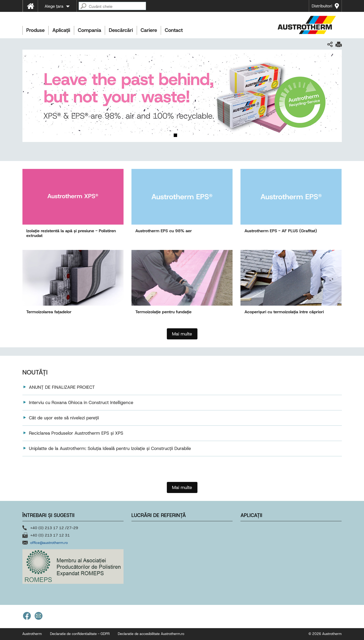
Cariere (149, 30)
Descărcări (121, 30)
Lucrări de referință (159, 515)
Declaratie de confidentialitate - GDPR (80, 634)
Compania (89, 30)
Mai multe (182, 487)
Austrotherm (32, 634)
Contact (174, 30)
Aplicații (61, 30)
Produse (36, 30)
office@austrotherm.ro (49, 543)
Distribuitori (322, 6)
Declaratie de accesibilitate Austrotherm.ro (151, 634)
